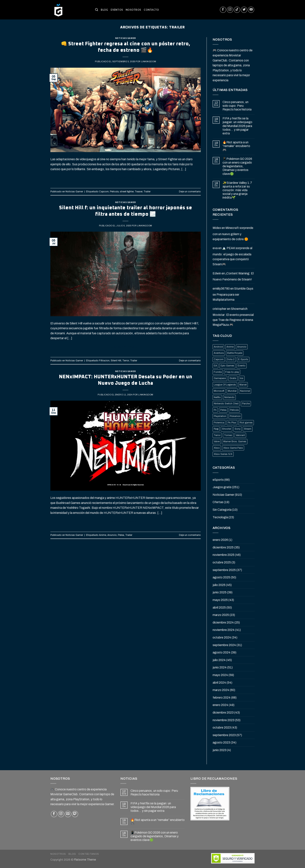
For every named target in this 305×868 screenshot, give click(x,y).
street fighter (127, 192)
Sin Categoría (222, 510)
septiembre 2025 (224, 570)
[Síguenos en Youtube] (251, 10)
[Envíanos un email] (68, 814)
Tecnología (220, 517)
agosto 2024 (221, 652)
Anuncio (112, 535)
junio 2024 (220, 667)
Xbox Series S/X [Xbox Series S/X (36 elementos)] (223, 454)
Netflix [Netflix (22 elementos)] (217, 397)
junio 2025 (220, 592)
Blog (104, 10)
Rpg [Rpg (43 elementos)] (216, 429)
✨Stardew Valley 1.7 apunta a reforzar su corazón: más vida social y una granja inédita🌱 (237, 190)
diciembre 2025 (223, 547)
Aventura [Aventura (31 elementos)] (219, 353)
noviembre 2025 (223, 555)
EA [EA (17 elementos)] (215, 366)
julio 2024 (219, 660)
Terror (126, 361)
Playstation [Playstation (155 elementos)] (220, 416)
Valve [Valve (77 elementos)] (217, 441)
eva (215, 248)
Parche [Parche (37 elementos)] (246, 404)
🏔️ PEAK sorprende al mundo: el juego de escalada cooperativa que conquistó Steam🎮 (232, 256)
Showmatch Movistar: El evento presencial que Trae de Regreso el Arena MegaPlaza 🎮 (233, 317)
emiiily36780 (221, 289)
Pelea (121, 535)
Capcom (104, 192)
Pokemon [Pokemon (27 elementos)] (235, 416)
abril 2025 (219, 607)
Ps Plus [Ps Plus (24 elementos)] (232, 423)
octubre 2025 (222, 562)
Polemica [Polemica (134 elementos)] (219, 423)
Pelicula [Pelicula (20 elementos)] (234, 410)
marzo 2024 (221, 690)
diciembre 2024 (223, 622)
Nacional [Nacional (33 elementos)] (245, 391)
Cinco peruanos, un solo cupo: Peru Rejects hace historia (237, 106)
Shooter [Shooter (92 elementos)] (227, 429)
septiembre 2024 (224, 645)
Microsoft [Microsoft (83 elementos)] (219, 391)
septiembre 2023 (224, 735)
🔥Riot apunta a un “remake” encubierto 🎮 (236, 146)
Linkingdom (149, 61)
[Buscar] (97, 10)
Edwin (217, 273)
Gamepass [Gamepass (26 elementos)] (220, 378)
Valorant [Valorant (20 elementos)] (240, 435)
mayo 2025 (220, 600)
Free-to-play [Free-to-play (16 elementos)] (232, 372)
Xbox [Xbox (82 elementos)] (217, 448)
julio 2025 (219, 585)
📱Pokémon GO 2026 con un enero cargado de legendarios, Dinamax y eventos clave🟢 (237, 166)
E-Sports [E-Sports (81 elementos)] (243, 359)
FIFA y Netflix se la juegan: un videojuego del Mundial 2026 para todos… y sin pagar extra (237, 126)
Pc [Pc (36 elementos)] (215, 410)
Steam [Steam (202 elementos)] (248, 429)
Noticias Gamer (126, 38)
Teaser (139, 192)
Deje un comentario (190, 192)
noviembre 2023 (223, 720)
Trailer (147, 192)
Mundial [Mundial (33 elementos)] (232, 391)
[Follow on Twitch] (75, 814)
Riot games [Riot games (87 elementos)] (246, 423)
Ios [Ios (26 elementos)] (242, 378)
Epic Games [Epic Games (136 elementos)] (227, 366)
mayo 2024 (220, 675)
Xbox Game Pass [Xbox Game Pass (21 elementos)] (233, 448)
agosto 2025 (221, 577)
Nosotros (133, 10)
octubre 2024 (222, 637)
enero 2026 (220, 540)
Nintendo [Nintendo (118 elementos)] (229, 397)
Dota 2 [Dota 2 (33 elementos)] (231, 359)
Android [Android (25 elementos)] (218, 347)
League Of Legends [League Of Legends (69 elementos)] (225, 385)
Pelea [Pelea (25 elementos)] (223, 410)
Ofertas (218, 502)
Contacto (151, 10)
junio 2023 (220, 750)
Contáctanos (89, 854)
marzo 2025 (221, 615)
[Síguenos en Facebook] (223, 10)
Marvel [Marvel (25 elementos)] (243, 385)
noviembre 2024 (224, 630)
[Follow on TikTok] (237, 10)
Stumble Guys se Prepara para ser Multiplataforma (233, 294)
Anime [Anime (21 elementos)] (230, 347)
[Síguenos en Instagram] (230, 10)
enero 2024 (220, 705)
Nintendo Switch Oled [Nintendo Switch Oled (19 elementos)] (226, 404)
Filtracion (104, 361)
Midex (217, 228)
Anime (103, 535)
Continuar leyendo (126, 178)
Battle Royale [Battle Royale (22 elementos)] (235, 353)
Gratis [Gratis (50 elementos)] (233, 378)
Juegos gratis (222, 487)
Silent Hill (116, 361)
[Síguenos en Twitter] (244, 10)
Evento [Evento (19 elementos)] (242, 366)
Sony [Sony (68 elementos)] (238, 429)
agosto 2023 (221, 742)
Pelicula (114, 192)
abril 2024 (219, 683)
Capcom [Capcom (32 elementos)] (219, 359)
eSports (218, 480)
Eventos (117, 10)
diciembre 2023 (223, 713)
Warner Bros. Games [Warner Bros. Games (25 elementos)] (235, 441)
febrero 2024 (222, 698)
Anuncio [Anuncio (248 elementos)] (242, 347)
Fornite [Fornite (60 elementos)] (218, 372)
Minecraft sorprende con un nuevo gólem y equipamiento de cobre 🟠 (233, 233)
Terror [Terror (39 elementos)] (217, 435)
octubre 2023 (222, 727)
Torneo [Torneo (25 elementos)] (228, 435)
